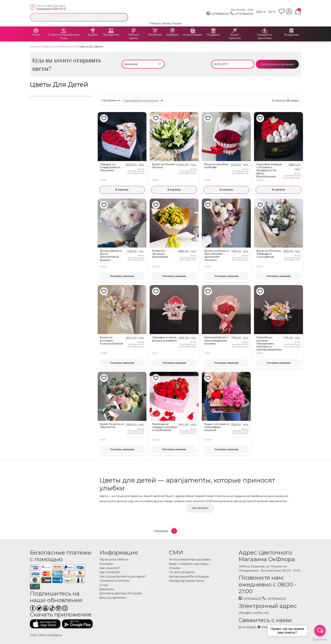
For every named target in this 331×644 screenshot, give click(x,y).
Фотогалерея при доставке (190, 559)
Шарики (173, 35)
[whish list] (282, 13)
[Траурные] (291, 31)
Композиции (193, 35)
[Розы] (36, 31)
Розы (36, 35)
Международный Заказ (187, 581)
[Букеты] (93, 31)
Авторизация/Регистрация (189, 576)
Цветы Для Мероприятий (60, 46)
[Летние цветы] (134, 31)
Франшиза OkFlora (114, 559)
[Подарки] (213, 31)
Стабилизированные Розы (64, 36)
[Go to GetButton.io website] (320, 639)
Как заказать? (110, 568)
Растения (155, 35)
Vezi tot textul (200, 508)
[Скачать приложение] (45, 624)
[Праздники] (111, 31)
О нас (104, 585)
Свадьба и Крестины (264, 36)
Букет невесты (235, 36)
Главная (35, 46)
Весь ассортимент (113, 598)
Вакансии (107, 589)
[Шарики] (172, 31)
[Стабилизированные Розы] (64, 31)
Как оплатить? (110, 572)
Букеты (93, 35)
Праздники (111, 35)
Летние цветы (134, 36)
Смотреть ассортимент (277, 64)
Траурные (291, 35)
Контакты (106, 564)
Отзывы (175, 568)
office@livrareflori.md (254, 613)
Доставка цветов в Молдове (121, 593)
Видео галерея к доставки (189, 564)
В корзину (122, 190)
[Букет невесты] (235, 31)
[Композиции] (193, 31)
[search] (123, 17)
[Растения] (155, 31)
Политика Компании (115, 581)
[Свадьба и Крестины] (265, 31)
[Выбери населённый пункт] (143, 64)
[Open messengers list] (320, 631)
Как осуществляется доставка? (123, 576)
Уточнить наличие (122, 276)
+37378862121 (218, 14)
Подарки (213, 35)
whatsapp (248, 627)
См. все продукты (182, 572)
